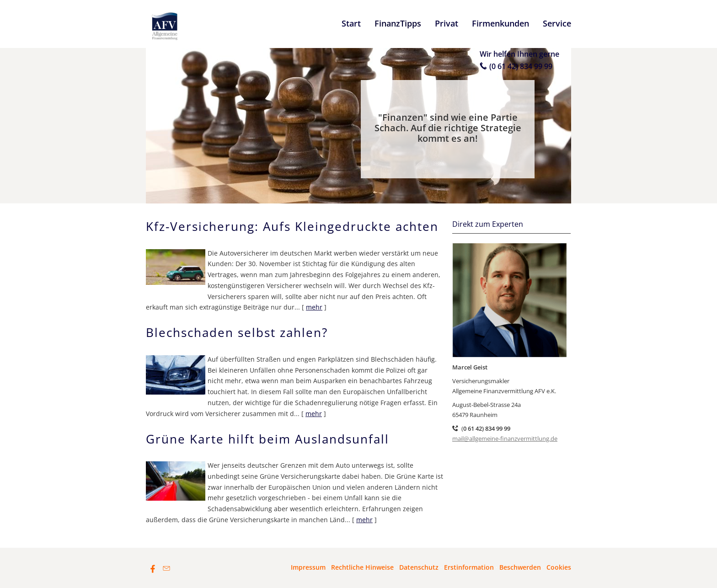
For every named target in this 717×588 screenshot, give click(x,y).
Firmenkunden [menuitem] (500, 23)
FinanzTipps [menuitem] (398, 23)
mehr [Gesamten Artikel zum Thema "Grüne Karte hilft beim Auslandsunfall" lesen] (364, 520)
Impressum (308, 567)
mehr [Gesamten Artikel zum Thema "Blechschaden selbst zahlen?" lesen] (314, 414)
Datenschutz (419, 567)
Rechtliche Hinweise (362, 567)
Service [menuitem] (557, 23)
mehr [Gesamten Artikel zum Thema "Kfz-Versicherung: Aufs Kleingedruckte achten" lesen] (314, 307)
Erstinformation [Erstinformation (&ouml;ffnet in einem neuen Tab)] (469, 567)
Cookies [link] (559, 567)
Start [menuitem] (351, 23)
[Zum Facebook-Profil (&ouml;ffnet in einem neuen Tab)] (153, 568)
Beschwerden (520, 567)
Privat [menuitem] (447, 23)
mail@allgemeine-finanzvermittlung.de (505, 438)
